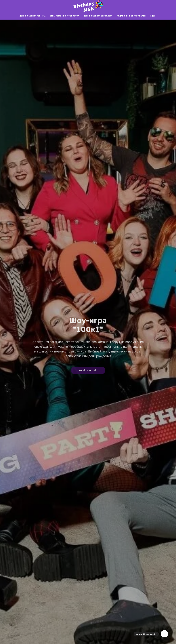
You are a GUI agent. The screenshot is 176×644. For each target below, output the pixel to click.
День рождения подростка (64, 16)
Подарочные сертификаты (131, 16)
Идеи (153, 16)
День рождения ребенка (33, 16)
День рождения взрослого (98, 16)
